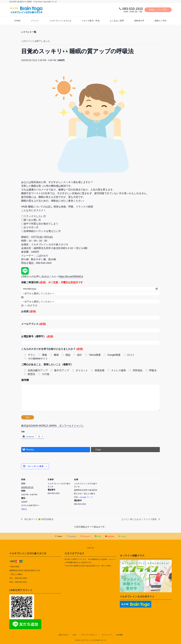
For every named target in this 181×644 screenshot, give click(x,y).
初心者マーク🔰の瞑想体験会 (39, 519)
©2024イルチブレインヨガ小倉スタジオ (90, 640)
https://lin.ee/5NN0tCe (71, 276)
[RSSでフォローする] (122, 536)
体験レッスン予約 (158, 10)
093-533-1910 (133, 9)
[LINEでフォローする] (98, 536)
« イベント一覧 (29, 32)
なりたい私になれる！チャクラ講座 (139, 519)
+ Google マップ (85, 497)
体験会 (24, 509)
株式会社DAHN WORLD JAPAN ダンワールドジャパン (52, 426)
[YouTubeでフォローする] (110, 536)
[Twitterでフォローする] (59, 536)
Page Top (91, 546)
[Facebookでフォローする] (71, 536)
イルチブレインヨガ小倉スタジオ (28, 553)
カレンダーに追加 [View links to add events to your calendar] (35, 466)
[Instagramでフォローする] (86, 536)
